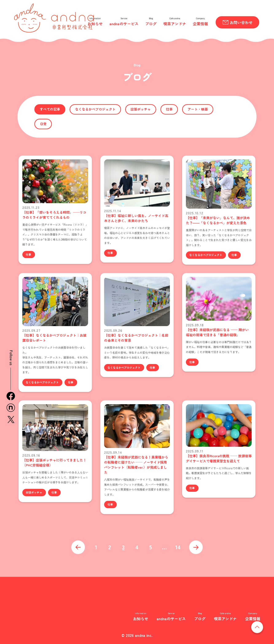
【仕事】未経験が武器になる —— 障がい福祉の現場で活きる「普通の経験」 (217, 332)
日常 (43, 124)
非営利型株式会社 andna (61, 608)
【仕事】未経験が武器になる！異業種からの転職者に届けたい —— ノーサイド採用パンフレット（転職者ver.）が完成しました (136, 465)
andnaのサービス (124, 24)
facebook (11, 396)
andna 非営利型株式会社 (54, 18)
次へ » (196, 547)
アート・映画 (198, 109)
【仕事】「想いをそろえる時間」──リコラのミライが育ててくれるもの (54, 215)
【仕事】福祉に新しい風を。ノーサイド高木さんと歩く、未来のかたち (136, 218)
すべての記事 (50, 109)
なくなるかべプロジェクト (95, 109)
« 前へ (78, 547)
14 (178, 547)
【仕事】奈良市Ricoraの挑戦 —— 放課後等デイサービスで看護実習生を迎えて (219, 458)
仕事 (169, 109)
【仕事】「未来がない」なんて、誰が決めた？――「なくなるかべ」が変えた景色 (218, 220)
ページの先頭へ (263, 627)
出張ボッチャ (141, 109)
